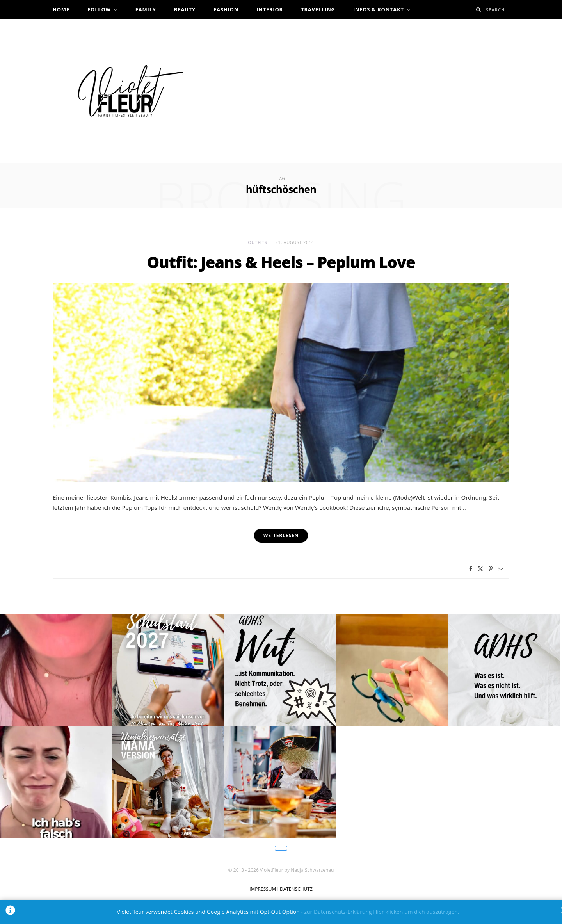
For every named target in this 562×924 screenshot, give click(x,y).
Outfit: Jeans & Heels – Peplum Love (281, 262)
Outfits (257, 242)
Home (61, 9)
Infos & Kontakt (379, 9)
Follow (99, 9)
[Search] (479, 10)
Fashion (226, 9)
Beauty (185, 9)
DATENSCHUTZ (296, 889)
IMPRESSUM (263, 889)
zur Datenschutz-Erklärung (338, 912)
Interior (270, 9)
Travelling (318, 9)
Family (146, 9)
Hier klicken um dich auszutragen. (416, 912)
